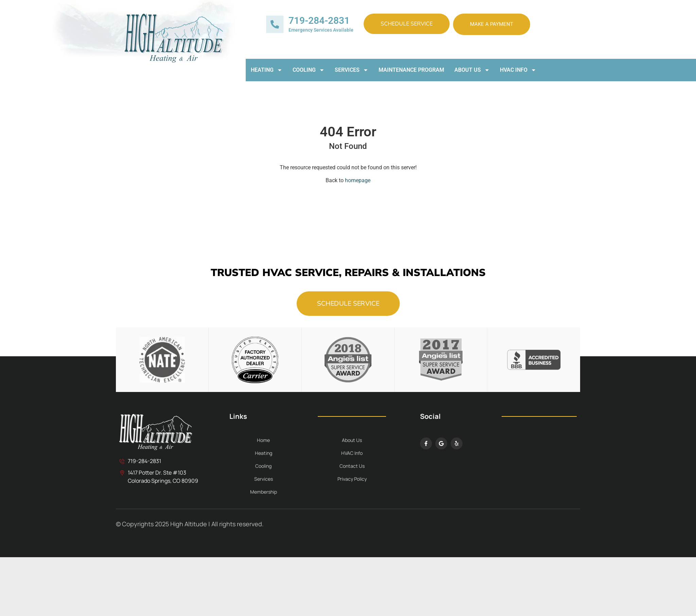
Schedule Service (407, 24)
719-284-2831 (319, 21)
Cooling (309, 70)
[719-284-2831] (275, 24)
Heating (267, 70)
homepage (358, 180)
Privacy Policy (352, 479)
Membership (264, 492)
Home (263, 440)
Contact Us (352, 466)
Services (352, 70)
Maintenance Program (411, 70)
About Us (472, 70)
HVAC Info (518, 70)
